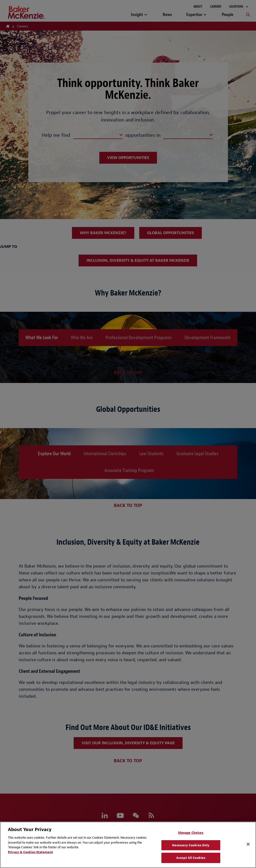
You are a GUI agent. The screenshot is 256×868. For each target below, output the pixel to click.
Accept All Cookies (191, 858)
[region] (128, 845)
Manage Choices (191, 833)
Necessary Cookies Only (191, 845)
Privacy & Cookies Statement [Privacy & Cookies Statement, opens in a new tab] (30, 852)
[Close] (248, 844)
